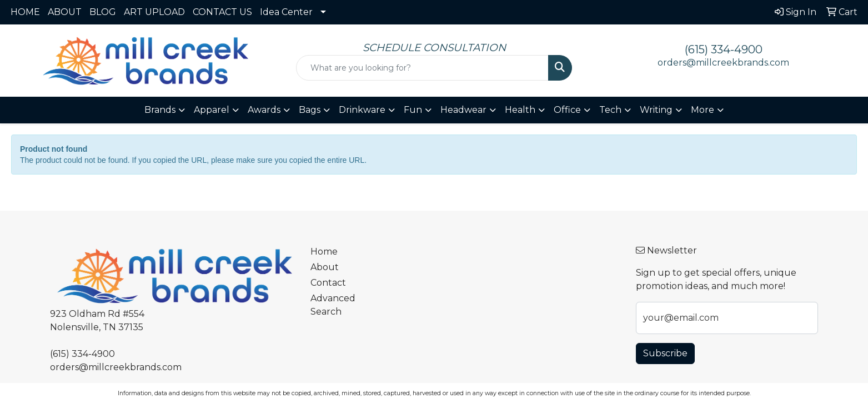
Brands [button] (160, 110)
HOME (25, 12)
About (325, 267)
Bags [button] (310, 110)
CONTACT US (222, 12)
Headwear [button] (463, 110)
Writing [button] (656, 110)
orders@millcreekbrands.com (723, 63)
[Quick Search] (422, 68)
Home (324, 252)
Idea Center (286, 12)
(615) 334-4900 (724, 49)
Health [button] (520, 110)
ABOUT (65, 12)
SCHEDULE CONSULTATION (434, 48)
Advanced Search (333, 305)
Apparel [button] (212, 110)
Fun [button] (413, 110)
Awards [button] (264, 110)
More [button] (703, 110)
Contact (328, 283)
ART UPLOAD (154, 12)
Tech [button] (610, 110)
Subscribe (665, 353)
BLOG (103, 12)
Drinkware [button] (362, 110)
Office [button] (567, 110)
